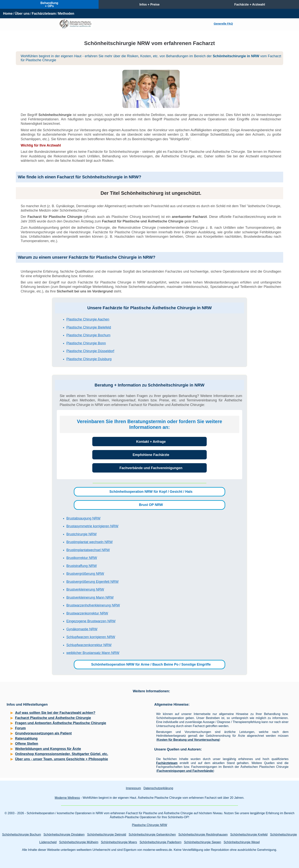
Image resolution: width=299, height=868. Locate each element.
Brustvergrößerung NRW (85, 574)
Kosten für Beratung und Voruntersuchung (188, 740)
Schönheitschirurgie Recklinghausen (203, 835)
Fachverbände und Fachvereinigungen (151, 468)
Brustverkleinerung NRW (85, 589)
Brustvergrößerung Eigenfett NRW (92, 582)
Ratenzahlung (26, 738)
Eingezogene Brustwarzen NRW (91, 621)
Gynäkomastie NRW (82, 629)
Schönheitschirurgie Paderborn (161, 842)
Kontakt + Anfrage (151, 442)
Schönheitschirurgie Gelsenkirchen (152, 835)
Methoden (66, 14)
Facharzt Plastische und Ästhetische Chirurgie (53, 718)
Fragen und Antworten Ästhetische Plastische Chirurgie (61, 723)
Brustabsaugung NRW (83, 518)
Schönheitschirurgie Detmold (107, 835)
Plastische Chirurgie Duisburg (89, 359)
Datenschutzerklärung (158, 788)
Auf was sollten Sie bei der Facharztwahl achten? (55, 713)
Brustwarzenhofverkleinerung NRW (93, 605)
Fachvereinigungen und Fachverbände (185, 771)
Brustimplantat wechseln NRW (90, 542)
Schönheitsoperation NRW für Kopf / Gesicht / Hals (151, 492)
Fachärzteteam (44, 14)
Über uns (22, 14)
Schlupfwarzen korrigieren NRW (91, 637)
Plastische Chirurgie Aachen (88, 319)
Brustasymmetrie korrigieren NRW (92, 526)
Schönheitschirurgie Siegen (203, 842)
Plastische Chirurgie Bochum (88, 335)
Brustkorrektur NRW (82, 558)
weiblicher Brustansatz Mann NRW (93, 653)
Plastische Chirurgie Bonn (86, 343)
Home (8, 14)
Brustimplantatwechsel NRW (88, 550)
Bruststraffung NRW (82, 566)
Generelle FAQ (223, 24)
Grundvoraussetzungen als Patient (43, 733)
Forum (20, 728)
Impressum (133, 788)
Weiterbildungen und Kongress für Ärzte (48, 749)
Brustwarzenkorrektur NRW (87, 613)
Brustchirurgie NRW (82, 534)
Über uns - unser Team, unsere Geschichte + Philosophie (61, 759)
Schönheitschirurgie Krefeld (249, 835)
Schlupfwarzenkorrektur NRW (89, 645)
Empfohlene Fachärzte (151, 455)
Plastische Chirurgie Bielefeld (89, 327)
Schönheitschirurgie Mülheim (79, 842)
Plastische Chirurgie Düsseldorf (90, 351)
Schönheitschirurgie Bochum (22, 835)
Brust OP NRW (151, 505)
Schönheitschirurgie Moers (119, 842)
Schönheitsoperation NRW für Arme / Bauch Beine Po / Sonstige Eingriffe (151, 664)
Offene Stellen (27, 744)
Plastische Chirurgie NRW (150, 825)
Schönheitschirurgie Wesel (242, 842)
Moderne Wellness (67, 798)
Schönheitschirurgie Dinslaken (64, 835)
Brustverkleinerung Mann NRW (90, 597)
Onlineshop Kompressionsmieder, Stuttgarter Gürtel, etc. (62, 754)
